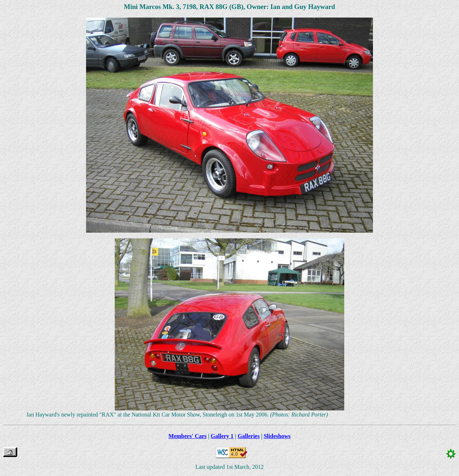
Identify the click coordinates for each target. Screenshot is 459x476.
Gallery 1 (222, 436)
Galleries (249, 436)
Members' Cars (188, 436)
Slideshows (277, 436)
